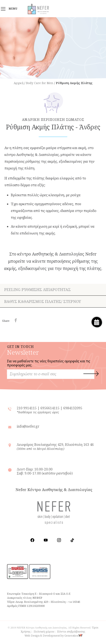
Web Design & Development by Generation (54, 636)
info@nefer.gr (28, 426)
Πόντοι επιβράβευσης (71, 631)
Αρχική (19, 83)
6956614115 (50, 408)
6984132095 (73, 408)
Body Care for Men (40, 83)
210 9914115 (27, 408)
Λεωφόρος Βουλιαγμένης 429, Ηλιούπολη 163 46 (55, 446)
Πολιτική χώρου (44, 631)
